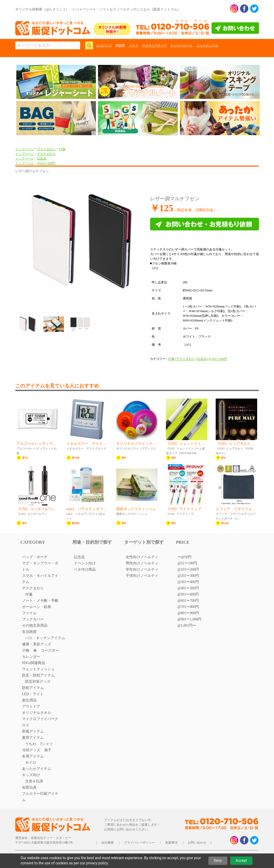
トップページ (25, 149)
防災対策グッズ (38, 682)
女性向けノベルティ (142, 557)
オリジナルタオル (37, 713)
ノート (134, 45)
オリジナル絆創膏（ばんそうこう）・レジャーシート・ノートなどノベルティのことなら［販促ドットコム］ (98, 9)
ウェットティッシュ (38, 669)
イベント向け (85, 563)
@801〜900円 (188, 613)
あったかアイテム (37, 769)
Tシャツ (47, 744)
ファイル (29, 613)
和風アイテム (33, 731)
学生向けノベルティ (142, 569)
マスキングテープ (154, 45)
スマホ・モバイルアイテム (40, 579)
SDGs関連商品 (34, 663)
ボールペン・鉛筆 (37, 607)
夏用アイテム (33, 738)
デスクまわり (46, 149)
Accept (241, 860)
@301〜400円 (188, 582)
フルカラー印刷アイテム (40, 797)
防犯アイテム (33, 688)
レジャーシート (182, 45)
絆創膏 (120, 45)
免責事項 (171, 843)
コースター (50, 650)
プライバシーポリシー (139, 843)
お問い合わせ (197, 843)
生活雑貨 (29, 632)
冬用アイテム (33, 756)
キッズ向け (31, 775)
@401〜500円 (188, 588)
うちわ (31, 744)
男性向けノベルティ (142, 563)
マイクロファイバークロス (40, 722)
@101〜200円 (46, 163)
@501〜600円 (188, 594)
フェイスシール (207, 45)
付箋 (62, 149)
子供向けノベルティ (142, 576)
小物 (26, 650)
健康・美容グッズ (37, 644)
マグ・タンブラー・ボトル (40, 566)
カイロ (31, 763)
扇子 (48, 750)
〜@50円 (185, 557)
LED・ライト (33, 694)
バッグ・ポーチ (35, 557)
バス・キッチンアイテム (45, 638)
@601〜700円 (188, 601)
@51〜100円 (187, 563)
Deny (218, 860)
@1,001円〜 (187, 626)
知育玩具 (29, 787)
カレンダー (31, 657)
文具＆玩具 (34, 781)
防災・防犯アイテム (38, 675)
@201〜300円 (188, 576)
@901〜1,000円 (190, 619)
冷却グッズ (31, 750)
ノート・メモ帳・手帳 (40, 601)
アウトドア (31, 706)
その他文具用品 (35, 626)
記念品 (42, 159)
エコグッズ (104, 45)
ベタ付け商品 (85, 569)
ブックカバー (33, 619)
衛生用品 (29, 700)
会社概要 (108, 843)
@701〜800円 (188, 607)
